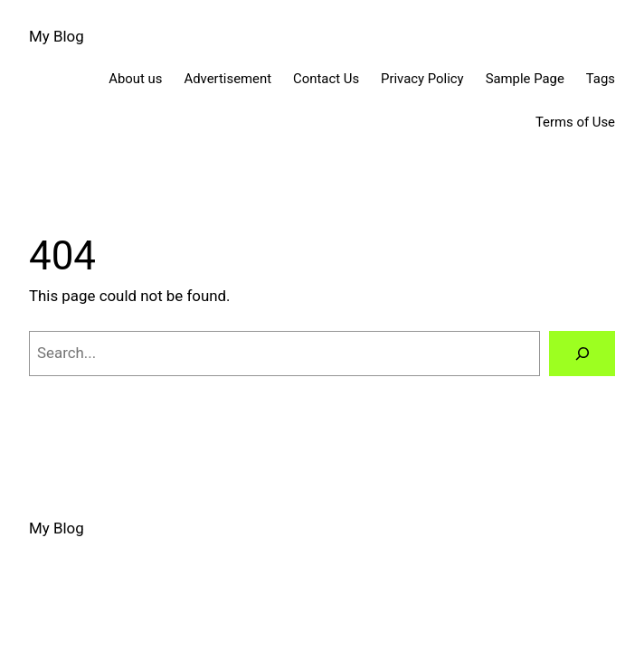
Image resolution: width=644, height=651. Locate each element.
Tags (601, 79)
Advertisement (228, 79)
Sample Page (525, 79)
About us (135, 79)
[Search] (582, 354)
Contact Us (326, 79)
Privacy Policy (422, 79)
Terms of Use (575, 122)
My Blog (57, 36)
